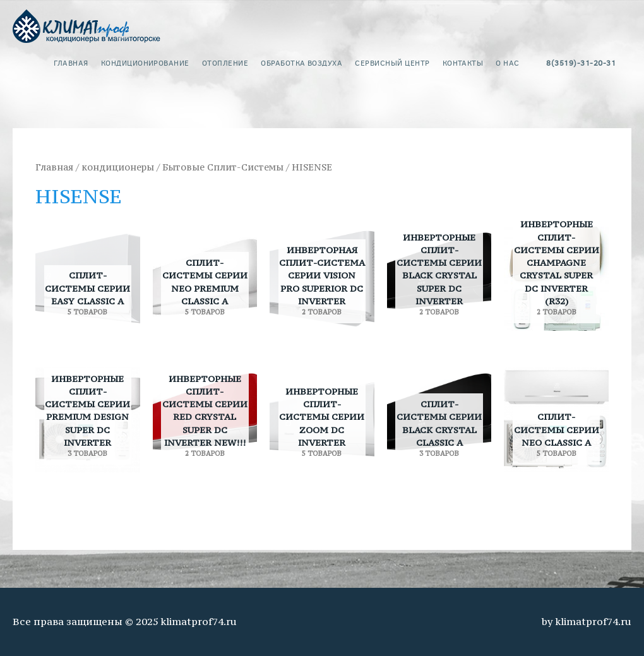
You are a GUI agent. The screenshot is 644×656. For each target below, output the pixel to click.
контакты (463, 63)
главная (71, 63)
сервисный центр (392, 63)
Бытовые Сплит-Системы (223, 167)
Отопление (225, 63)
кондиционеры (118, 167)
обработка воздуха (301, 63)
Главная (54, 167)
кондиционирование (145, 63)
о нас (507, 63)
